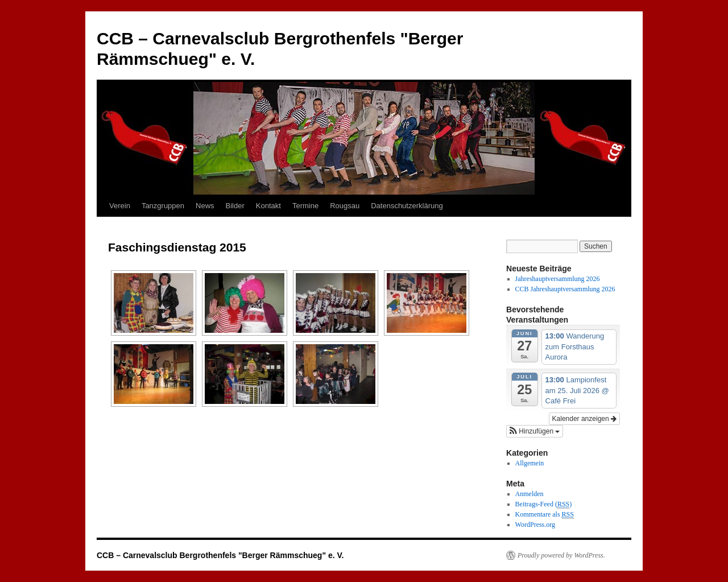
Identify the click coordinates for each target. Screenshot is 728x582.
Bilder (235, 206)
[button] (535, 431)
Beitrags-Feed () (544, 504)
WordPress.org (535, 525)
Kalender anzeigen (584, 419)
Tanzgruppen (163, 206)
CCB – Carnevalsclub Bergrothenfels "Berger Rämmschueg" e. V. (220, 555)
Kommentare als (545, 515)
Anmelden (530, 494)
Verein (120, 206)
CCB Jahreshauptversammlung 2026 (565, 289)
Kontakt (268, 206)
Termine (305, 206)
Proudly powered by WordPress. (561, 555)
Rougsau (345, 206)
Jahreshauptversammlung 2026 (558, 279)
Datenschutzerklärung (407, 206)
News (205, 206)
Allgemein (530, 463)
